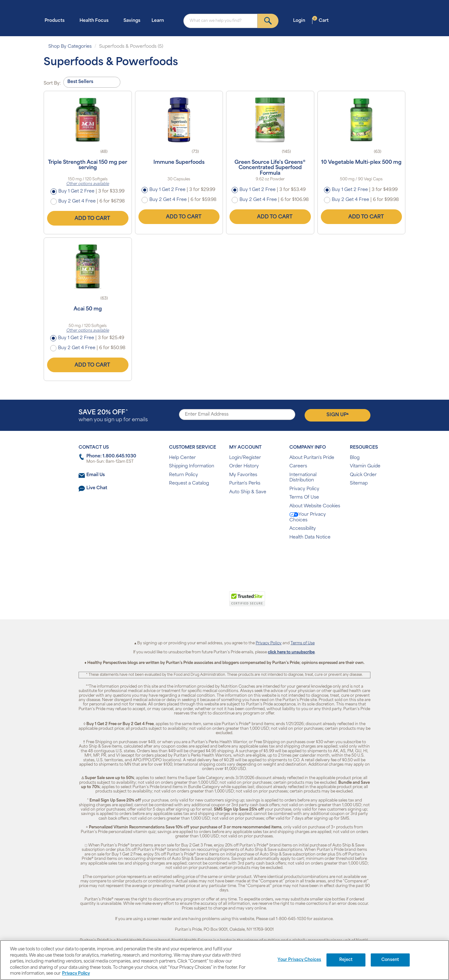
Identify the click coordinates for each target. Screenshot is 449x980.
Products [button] (56, 20)
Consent (390, 960)
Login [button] (301, 20)
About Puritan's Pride (312, 458)
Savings (132, 21)
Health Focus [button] (96, 20)
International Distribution (303, 478)
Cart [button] (321, 20)
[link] (199, 602)
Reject (346, 960)
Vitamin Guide (365, 466)
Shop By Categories (70, 47)
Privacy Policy (304, 489)
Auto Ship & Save (248, 492)
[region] (224, 960)
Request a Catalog (189, 483)
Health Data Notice (310, 537)
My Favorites (243, 475)
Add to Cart (88, 218)
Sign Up (338, 415)
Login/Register (245, 458)
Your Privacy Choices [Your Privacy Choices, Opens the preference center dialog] (299, 960)
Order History (244, 466)
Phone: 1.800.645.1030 (111, 456)
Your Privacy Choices (308, 517)
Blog (355, 458)
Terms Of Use (304, 497)
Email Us (96, 475)
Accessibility (303, 529)
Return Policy (183, 475)
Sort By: (52, 83)
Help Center (182, 458)
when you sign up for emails (113, 416)
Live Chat (97, 488)
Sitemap (359, 483)
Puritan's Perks (245, 483)
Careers (298, 466)
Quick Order (363, 475)
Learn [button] (160, 20)
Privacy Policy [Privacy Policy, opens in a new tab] (76, 974)
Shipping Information (192, 466)
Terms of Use (303, 643)
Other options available (88, 184)
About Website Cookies (315, 506)
